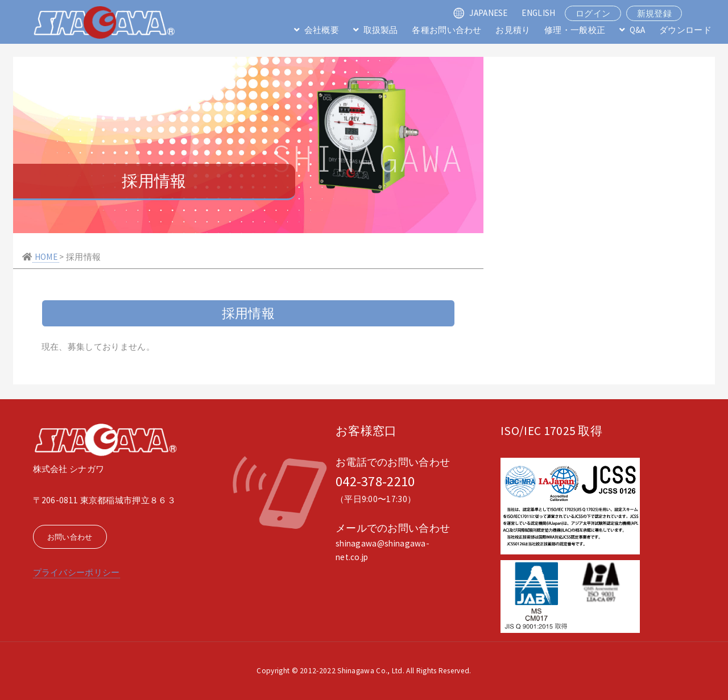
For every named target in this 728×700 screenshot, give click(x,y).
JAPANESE (488, 13)
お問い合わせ (70, 537)
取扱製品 (381, 30)
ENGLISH (538, 13)
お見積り (513, 30)
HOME (46, 257)
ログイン (593, 13)
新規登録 (654, 13)
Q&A (638, 30)
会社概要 (322, 30)
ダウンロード (685, 30)
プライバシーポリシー (76, 572)
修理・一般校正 (575, 30)
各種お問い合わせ (446, 30)
